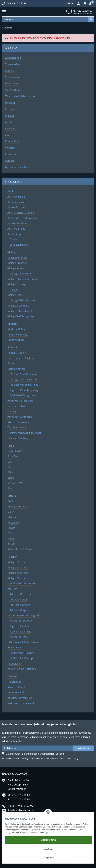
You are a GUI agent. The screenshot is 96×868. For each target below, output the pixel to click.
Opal (10, 533)
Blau (10, 467)
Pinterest (10, 116)
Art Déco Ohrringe (20, 605)
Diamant (14, 239)
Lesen (59, 754)
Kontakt (10, 161)
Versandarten (12, 64)
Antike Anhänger (17, 197)
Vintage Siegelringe (18, 305)
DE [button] (69, 3)
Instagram (11, 109)
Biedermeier (14, 647)
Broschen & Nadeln (18, 406)
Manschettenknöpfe (19, 422)
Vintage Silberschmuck (20, 311)
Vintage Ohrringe (17, 284)
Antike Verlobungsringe (23, 395)
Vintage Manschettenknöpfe (23, 279)
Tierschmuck (14, 682)
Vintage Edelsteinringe (22, 300)
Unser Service (13, 90)
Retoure (10, 70)
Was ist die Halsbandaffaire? (21, 96)
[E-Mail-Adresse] (38, 748)
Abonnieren (83, 748)
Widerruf (10, 148)
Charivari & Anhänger (19, 438)
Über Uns (10, 128)
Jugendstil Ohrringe (20, 631)
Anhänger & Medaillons (20, 401)
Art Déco (12, 589)
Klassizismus (15, 663)
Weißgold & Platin (18, 506)
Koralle (11, 544)
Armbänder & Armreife (20, 417)
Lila (9, 462)
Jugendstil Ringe (19, 637)
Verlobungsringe (19, 245)
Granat (11, 528)
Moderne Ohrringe (18, 334)
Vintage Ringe (15, 295)
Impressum (11, 154)
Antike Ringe (15, 234)
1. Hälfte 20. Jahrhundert (21, 583)
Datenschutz (12, 141)
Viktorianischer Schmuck (21, 703)
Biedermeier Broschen (22, 653)
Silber (11, 512)
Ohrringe (12, 411)
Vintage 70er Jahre (18, 573)
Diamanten (13, 517)
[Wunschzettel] (85, 3)
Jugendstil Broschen (21, 621)
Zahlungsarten (13, 58)
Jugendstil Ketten (19, 626)
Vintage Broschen (17, 263)
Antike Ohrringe (16, 229)
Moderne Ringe (16, 340)
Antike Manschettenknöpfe (22, 218)
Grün (10, 472)
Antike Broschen (17, 207)
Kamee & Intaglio (17, 687)
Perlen (11, 538)
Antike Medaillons (18, 223)
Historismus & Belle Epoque (23, 642)
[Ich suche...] (45, 19)
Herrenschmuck (16, 692)
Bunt (10, 488)
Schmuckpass (13, 77)
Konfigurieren (49, 858)
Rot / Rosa (13, 456)
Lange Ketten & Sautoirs (21, 358)
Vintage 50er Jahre (18, 562)
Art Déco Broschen (20, 594)
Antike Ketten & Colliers (21, 213)
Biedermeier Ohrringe (22, 658)
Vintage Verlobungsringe (21, 316)
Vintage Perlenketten (21, 273)
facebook (10, 103)
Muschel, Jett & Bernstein (22, 549)
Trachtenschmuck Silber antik (26, 433)
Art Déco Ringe (18, 610)
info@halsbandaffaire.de (22, 810)
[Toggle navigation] (4, 11)
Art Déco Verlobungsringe (24, 385)
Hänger (14, 290)
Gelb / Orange (15, 451)
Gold (10, 501)
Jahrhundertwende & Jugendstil (25, 615)
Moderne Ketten (16, 329)
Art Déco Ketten (19, 599)
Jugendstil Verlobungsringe (25, 390)
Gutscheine (11, 83)
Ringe (11, 363)
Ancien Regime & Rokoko (22, 669)
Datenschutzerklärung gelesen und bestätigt (35, 754)
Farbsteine (13, 523)
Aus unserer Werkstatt (20, 698)
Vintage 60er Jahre (18, 567)
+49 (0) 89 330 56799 (21, 806)
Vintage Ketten (16, 268)
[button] (79, 3)
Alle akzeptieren (49, 840)
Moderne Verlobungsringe (24, 374)
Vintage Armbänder (18, 258)
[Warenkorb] (90, 3)
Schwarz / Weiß (16, 483)
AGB (8, 135)
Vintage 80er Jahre (18, 578)
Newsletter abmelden (17, 167)
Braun (11, 478)
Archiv (9, 122)
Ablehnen (49, 849)
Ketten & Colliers (17, 353)
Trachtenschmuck (17, 427)
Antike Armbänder (17, 202)
